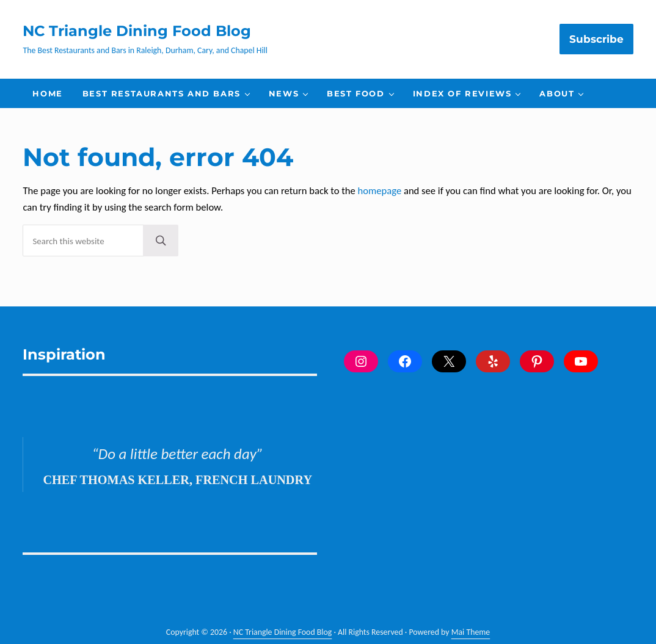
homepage (380, 190)
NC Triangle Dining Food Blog (137, 31)
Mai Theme (471, 632)
